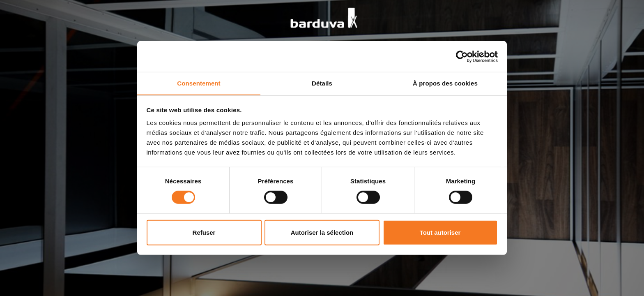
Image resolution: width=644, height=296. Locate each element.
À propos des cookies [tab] (445, 83)
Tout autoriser (440, 232)
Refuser (204, 232)
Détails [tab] (322, 83)
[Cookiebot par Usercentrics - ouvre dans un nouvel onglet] (462, 56)
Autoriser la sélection (322, 232)
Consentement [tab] (199, 83)
